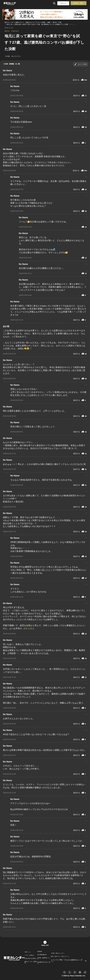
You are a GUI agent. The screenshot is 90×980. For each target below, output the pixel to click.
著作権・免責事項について (44, 958)
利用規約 (40, 952)
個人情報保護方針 (42, 955)
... (86, 70)
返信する (76, 80)
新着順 (12, 64)
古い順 (18, 64)
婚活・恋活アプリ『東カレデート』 (60, 956)
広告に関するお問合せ (30, 958)
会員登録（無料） (79, 3)
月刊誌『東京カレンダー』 (58, 953)
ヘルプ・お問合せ (29, 955)
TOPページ (28, 952)
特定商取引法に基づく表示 (44, 963)
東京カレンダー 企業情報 (31, 962)
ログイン (63, 3)
